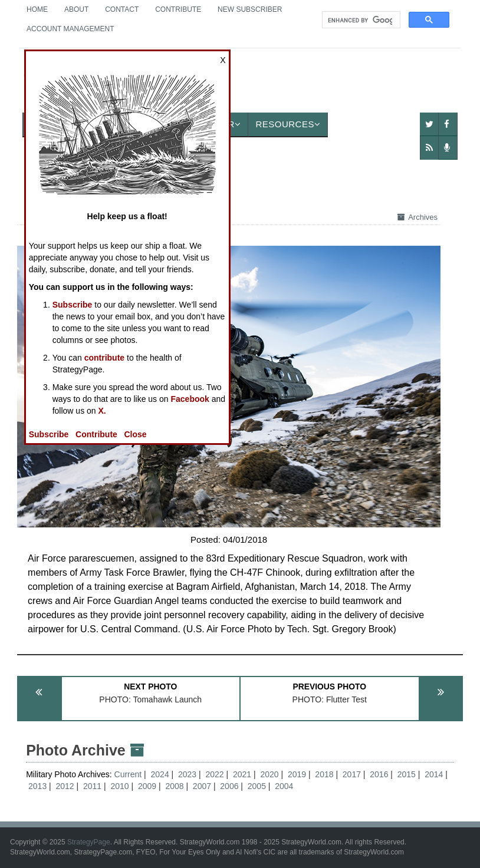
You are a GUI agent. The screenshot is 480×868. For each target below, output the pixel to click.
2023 (187, 774)
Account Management (70, 29)
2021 (242, 774)
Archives (417, 217)
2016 (379, 774)
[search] (360, 20)
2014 (434, 774)
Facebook (190, 399)
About (76, 9)
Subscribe (73, 305)
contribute (104, 358)
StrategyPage (89, 842)
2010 (119, 786)
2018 (324, 774)
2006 (229, 786)
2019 (297, 774)
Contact (122, 9)
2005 (257, 786)
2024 (160, 774)
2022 (214, 774)
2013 (37, 786)
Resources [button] (288, 124)
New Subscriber (250, 9)
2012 (65, 786)
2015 (407, 774)
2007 (202, 786)
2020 (269, 774)
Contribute (178, 9)
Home (37, 9)
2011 (92, 786)
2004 (284, 786)
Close (136, 434)
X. (102, 411)
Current (129, 774)
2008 (174, 786)
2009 (147, 786)
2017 (352, 774)
